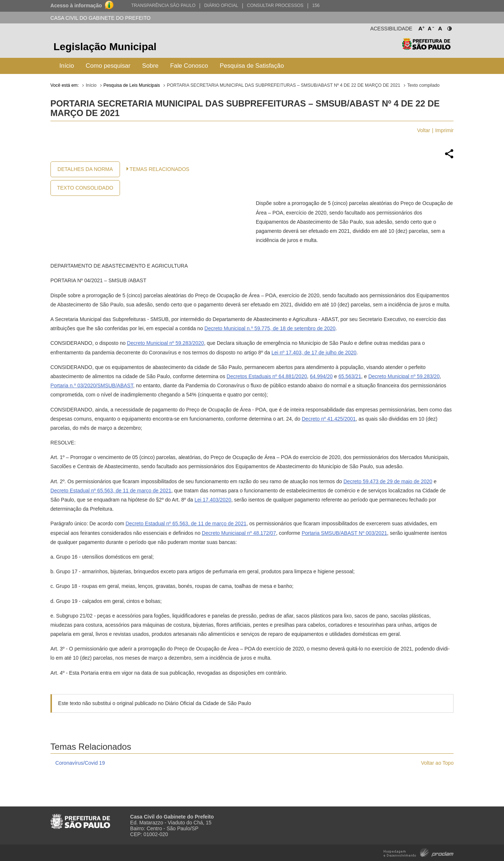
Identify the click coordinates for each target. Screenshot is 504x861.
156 (316, 5)
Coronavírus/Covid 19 (80, 763)
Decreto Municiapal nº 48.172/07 (239, 533)
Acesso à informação (76, 5)
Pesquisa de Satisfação (252, 66)
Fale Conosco (189, 66)
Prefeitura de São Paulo (426, 48)
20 (201, 343)
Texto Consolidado (85, 188)
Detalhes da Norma (85, 169)
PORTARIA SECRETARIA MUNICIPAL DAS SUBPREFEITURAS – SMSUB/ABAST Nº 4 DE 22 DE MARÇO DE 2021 (283, 85)
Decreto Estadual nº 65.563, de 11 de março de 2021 (111, 491)
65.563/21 (350, 376)
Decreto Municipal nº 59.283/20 (163, 343)
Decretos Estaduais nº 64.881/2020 (267, 376)
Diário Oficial (221, 5)
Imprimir (445, 130)
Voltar (424, 130)
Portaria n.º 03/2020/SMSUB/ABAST (92, 385)
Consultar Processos (275, 5)
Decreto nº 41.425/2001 (329, 419)
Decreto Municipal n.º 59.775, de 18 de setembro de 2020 (270, 328)
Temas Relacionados (159, 169)
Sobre (151, 66)
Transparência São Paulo (163, 5)
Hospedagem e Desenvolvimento (419, 852)
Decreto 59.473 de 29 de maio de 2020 (388, 481)
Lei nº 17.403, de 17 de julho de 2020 (314, 353)
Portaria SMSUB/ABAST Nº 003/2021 (345, 533)
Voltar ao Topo (437, 763)
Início (67, 66)
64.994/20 (321, 376)
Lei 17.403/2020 (213, 500)
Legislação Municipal (105, 47)
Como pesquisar (108, 66)
